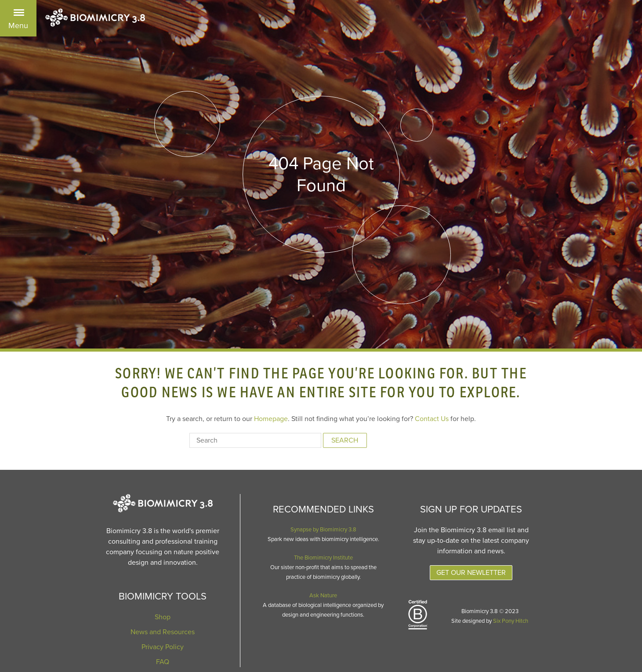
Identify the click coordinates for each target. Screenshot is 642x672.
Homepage (271, 419)
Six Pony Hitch (511, 621)
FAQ (163, 662)
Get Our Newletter (471, 573)
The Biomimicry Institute (323, 558)
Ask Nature (323, 596)
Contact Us (432, 419)
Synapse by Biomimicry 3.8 (323, 530)
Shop (163, 617)
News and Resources (163, 632)
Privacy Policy (163, 647)
